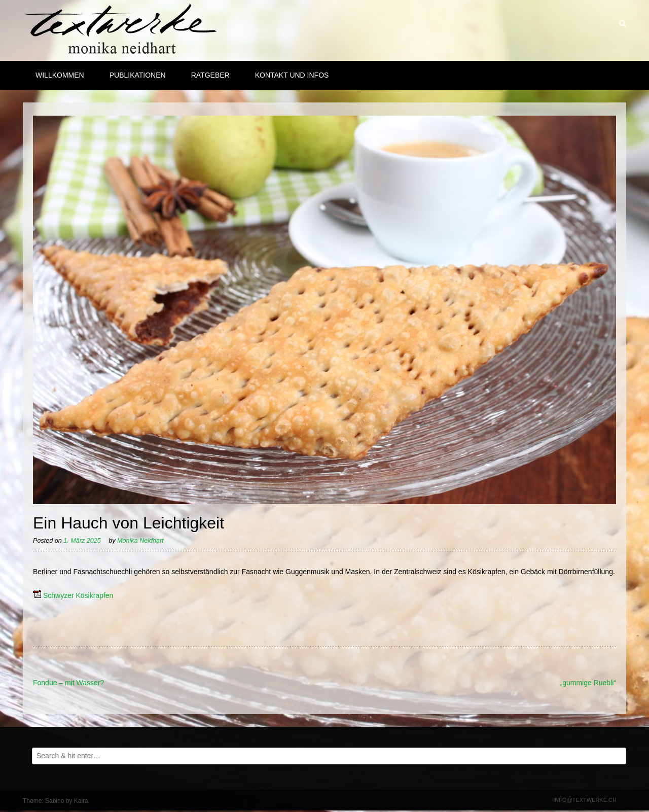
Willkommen (60, 75)
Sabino (55, 801)
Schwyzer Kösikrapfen (78, 595)
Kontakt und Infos (292, 75)
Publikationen (138, 75)
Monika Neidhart (140, 541)
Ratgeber (210, 75)
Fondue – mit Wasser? (68, 683)
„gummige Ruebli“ (588, 683)
